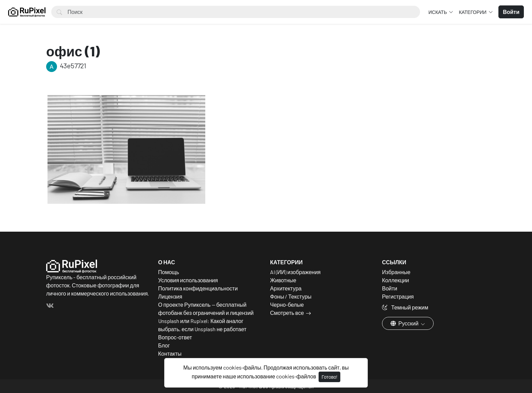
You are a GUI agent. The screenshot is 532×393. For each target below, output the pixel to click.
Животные (283, 280)
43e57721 (66, 66)
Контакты (170, 353)
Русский (405, 323)
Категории (473, 12)
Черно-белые (287, 305)
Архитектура (286, 288)
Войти (390, 288)
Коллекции (395, 280)
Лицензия (170, 296)
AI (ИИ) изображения (295, 272)
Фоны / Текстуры (291, 296)
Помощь (169, 272)
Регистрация (398, 296)
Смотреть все (287, 313)
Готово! (329, 377)
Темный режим (405, 307)
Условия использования (188, 280)
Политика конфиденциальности (198, 288)
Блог (164, 345)
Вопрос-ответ (175, 337)
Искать (438, 12)
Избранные (396, 272)
